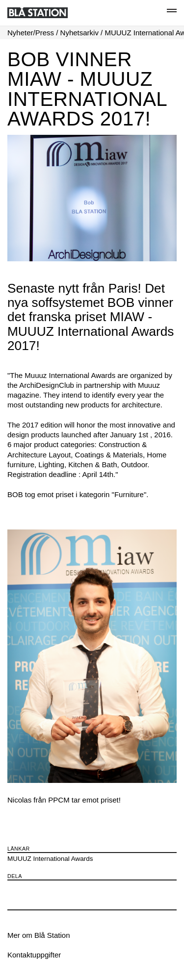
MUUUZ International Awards (50, 859)
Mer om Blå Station (39, 935)
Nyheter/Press (31, 33)
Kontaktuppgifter (34, 955)
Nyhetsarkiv (79, 33)
